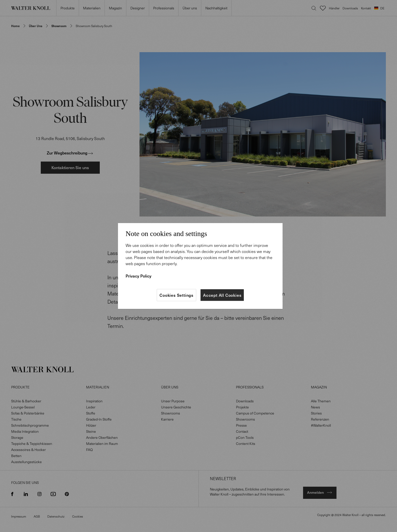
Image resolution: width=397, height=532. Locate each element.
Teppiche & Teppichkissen (32, 444)
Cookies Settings (176, 295)
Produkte (67, 11)
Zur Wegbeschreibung (70, 153)
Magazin (115, 11)
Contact (242, 431)
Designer (137, 11)
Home (15, 26)
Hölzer (91, 425)
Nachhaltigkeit (216, 11)
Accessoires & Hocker (28, 450)
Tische (16, 419)
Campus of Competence (255, 413)
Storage (17, 437)
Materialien (92, 11)
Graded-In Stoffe (99, 419)
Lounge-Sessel (23, 407)
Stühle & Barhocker (26, 401)
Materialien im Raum (102, 444)
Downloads (350, 11)
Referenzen (320, 419)
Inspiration (94, 401)
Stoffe (91, 413)
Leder (91, 407)
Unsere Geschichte (176, 407)
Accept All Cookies (222, 295)
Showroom (59, 26)
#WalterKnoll (321, 425)
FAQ (89, 450)
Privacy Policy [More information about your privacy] (138, 276)
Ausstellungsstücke (26, 462)
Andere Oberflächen (102, 437)
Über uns (190, 11)
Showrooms (171, 413)
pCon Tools (245, 437)
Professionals (164, 11)
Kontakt (366, 11)
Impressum (19, 516)
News (315, 407)
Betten (16, 456)
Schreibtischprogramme (30, 425)
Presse (241, 425)
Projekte (242, 407)
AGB (37, 516)
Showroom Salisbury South (94, 26)
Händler (334, 11)
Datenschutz (56, 516)
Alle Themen (321, 401)
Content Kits (246, 444)
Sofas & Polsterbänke (28, 413)
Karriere (167, 419)
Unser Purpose (173, 401)
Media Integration (25, 431)
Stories (316, 413)
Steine (91, 431)
